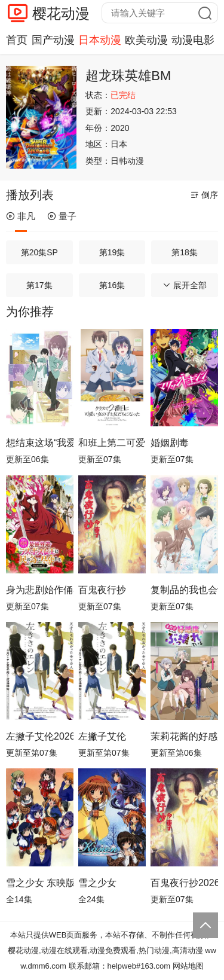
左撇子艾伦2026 (40, 736)
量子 (62, 216)
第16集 (112, 285)
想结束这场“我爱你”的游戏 (40, 443)
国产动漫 (53, 40)
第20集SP (39, 252)
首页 (17, 40)
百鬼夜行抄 (102, 590)
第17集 (39, 285)
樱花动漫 (61, 13)
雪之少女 (97, 883)
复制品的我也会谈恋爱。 (184, 590)
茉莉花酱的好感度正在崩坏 (184, 736)
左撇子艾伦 (102, 736)
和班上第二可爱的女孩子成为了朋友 (112, 443)
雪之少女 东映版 (40, 883)
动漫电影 (193, 40)
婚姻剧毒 (170, 443)
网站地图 (188, 966)
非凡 (21, 216)
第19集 (112, 252)
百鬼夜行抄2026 (184, 883)
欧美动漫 (146, 40)
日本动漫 (100, 40)
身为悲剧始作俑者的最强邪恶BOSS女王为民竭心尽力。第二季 (40, 590)
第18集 (185, 252)
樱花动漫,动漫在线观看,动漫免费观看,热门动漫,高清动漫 (105, 950)
